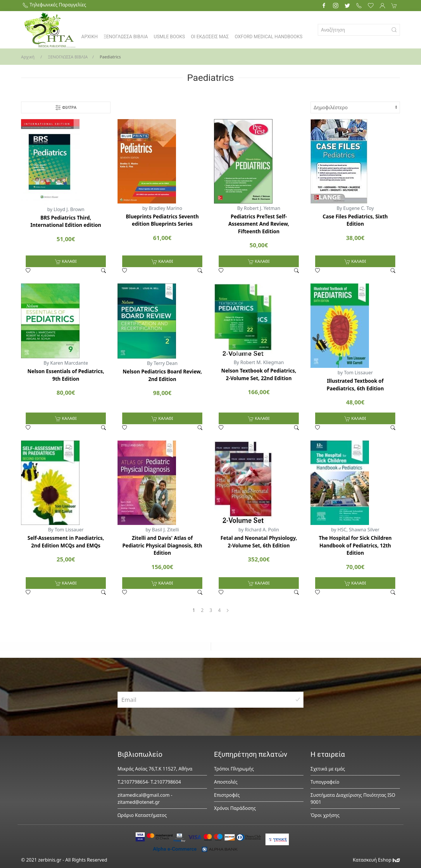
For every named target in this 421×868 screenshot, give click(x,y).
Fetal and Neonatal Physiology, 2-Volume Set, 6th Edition (259, 542)
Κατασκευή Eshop (376, 860)
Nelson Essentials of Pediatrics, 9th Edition (66, 375)
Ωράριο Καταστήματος (142, 815)
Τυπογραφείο (325, 782)
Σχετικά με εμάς (328, 769)
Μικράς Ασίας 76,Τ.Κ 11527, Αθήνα (155, 769)
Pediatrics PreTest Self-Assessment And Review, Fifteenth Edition (259, 224)
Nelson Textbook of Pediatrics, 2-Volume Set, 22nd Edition (259, 374)
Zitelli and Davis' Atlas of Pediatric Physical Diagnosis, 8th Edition (162, 545)
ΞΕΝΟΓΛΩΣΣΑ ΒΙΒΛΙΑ (126, 37)
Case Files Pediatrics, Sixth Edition (355, 220)
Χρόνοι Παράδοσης (235, 808)
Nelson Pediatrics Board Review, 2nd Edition (162, 375)
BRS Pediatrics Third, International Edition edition (66, 221)
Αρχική (28, 57)
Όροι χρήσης (325, 815)
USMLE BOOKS (169, 37)
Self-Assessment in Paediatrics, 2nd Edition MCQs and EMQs (66, 542)
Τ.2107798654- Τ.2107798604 (149, 782)
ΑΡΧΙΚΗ (89, 37)
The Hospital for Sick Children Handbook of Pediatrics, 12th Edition (355, 545)
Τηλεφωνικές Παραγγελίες (54, 5)
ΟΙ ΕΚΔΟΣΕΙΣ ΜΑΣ (210, 37)
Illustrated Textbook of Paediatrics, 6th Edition (355, 385)
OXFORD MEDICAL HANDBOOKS (269, 37)
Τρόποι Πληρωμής (234, 769)
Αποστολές (226, 782)
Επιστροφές (227, 795)
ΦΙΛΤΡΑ (66, 108)
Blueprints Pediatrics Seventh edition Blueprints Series (162, 220)
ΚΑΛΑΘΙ (66, 261)
